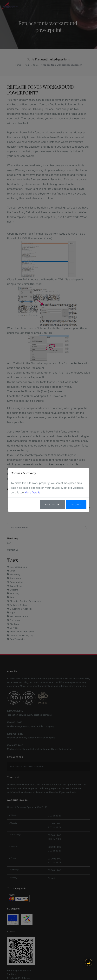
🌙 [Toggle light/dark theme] (89, 962)
